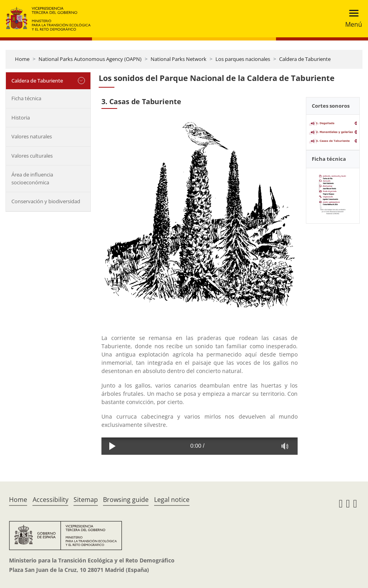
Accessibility (51, 500)
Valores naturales (32, 136)
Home (22, 59)
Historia (21, 118)
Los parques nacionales (243, 59)
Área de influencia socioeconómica (32, 178)
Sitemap (86, 500)
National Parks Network (178, 59)
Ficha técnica (26, 98)
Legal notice (172, 500)
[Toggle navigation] (351, 19)
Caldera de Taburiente (305, 59)
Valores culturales (32, 156)
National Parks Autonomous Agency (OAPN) (90, 59)
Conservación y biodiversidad (46, 201)
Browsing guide (126, 500)
